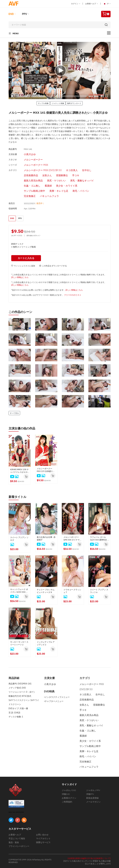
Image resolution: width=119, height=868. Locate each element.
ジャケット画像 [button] (58, 103)
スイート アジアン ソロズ (19, 539)
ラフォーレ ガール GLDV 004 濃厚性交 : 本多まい (99, 539)
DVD (11, 14)
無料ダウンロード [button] (74, 103)
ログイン (76, 4)
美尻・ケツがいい (56, 181)
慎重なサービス (43, 842)
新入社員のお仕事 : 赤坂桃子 (46, 538)
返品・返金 (14, 842)
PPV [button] (20, 218)
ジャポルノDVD (69, 790)
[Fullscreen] (107, 96)
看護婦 (48, 186)
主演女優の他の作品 (22, 428)
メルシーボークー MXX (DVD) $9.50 (43, 170)
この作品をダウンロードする (53, 266)
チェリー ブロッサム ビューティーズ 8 (46, 591)
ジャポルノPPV (93, 790)
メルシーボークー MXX (36, 165)
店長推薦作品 (31, 175)
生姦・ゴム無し (32, 186)
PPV (24, 14)
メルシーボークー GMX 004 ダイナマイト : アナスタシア (72, 539)
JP (107, 4)
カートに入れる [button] (26, 258)
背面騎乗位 (62, 175)
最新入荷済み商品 (33, 181)
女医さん (47, 175)
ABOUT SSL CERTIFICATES (16, 812)
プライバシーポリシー (19, 846)
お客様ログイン (69, 798)
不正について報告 (17, 839)
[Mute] (102, 96)
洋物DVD (66, 794)
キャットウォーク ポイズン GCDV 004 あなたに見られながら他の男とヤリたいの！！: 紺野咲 (19, 591)
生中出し (87, 170)
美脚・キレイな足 (59, 191)
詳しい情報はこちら (20, 277)
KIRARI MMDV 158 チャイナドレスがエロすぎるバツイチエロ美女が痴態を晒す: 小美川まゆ (19, 471)
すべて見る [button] (14, 413)
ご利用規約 (67, 802)
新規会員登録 (92, 798)
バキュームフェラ (49, 196)
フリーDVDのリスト (73, 295)
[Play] (60, 70)
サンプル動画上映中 (34, 191)
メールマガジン (93, 802)
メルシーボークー (33, 160)
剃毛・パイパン (81, 191)
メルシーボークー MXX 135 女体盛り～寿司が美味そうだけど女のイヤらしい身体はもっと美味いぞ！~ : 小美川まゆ (46, 470)
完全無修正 (30, 196)
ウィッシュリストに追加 (23, 266)
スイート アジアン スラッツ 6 (99, 591)
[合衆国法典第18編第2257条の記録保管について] (89, 858)
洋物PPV (90, 794)
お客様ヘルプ (92, 4)
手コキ (76, 175)
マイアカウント (43, 839)
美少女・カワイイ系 (67, 186)
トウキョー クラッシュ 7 (72, 591)
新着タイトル (17, 497)
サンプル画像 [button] (43, 103)
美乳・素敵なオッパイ (82, 181)
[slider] (52, 96)
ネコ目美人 (72, 170)
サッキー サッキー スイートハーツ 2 (19, 643)
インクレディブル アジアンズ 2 (46, 643)
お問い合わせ (42, 835)
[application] (60, 70)
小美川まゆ (30, 154)
